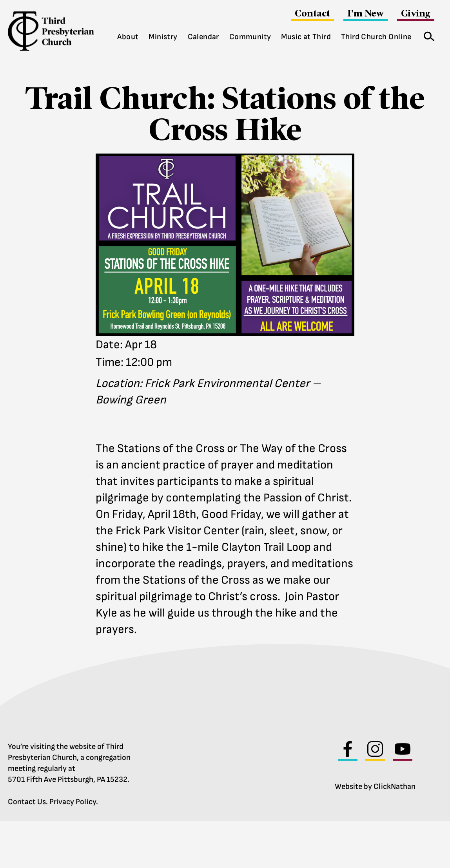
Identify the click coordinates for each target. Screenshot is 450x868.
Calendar (203, 37)
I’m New (366, 13)
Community (250, 37)
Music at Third (306, 37)
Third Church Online (376, 37)
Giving (416, 13)
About (128, 37)
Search (426, 35)
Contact (312, 13)
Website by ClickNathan (375, 787)
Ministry (163, 37)
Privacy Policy (73, 802)
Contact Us (27, 802)
